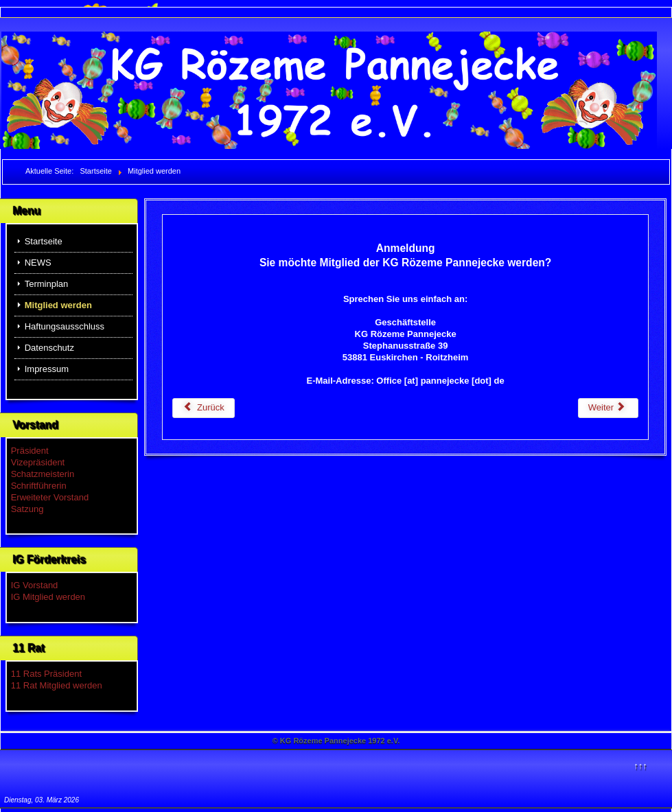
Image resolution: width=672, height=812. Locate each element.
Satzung (27, 509)
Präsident (30, 451)
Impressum (47, 369)
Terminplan (47, 284)
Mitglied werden (58, 305)
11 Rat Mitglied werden (57, 685)
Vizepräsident (38, 462)
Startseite (44, 241)
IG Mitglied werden (48, 597)
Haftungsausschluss (65, 326)
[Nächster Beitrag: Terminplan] (608, 408)
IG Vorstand (35, 585)
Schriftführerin (39, 486)
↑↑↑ (640, 766)
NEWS (38, 263)
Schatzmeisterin (43, 474)
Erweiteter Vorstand (50, 497)
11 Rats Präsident (46, 674)
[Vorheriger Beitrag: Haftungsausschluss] (204, 408)
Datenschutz (49, 348)
